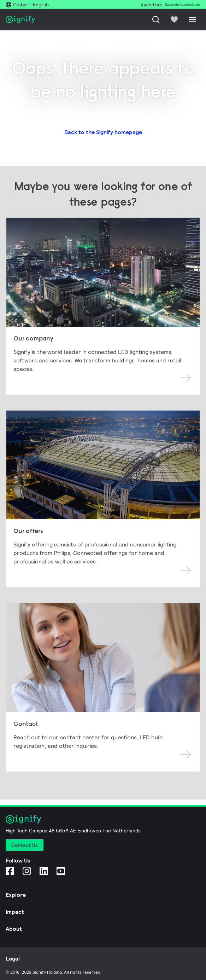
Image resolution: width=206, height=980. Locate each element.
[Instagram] (27, 871)
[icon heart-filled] (174, 19)
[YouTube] (61, 871)
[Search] (156, 19)
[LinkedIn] (44, 871)
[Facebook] (10, 871)
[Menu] (193, 19)
